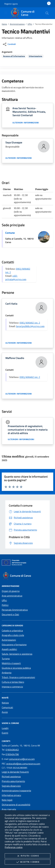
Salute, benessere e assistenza (17, 654)
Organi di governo (11, 591)
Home (4, 24)
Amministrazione (17, 24)
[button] (11, 4)
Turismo (6, 659)
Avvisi (5, 712)
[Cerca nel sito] (47, 13)
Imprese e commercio (12, 687)
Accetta (27, 862)
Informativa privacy (11, 795)
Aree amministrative (12, 596)
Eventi (5, 733)
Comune (10, 233)
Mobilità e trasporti (11, 663)
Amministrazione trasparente (16, 791)
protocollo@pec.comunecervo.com (23, 764)
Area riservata (9, 809)
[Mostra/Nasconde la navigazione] (6, 13)
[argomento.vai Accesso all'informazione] (14, 56)
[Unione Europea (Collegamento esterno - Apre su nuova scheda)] (27, 563)
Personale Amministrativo (15, 610)
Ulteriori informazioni (26, 123)
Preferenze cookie (14, 847)
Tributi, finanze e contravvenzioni (18, 677)
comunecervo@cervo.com (22, 759)
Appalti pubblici (9, 649)
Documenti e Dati (10, 614)
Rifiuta (27, 856)
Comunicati (7, 707)
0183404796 (12, 754)
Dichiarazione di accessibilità (16, 805)
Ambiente (7, 673)
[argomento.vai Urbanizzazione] (35, 56)
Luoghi (5, 728)
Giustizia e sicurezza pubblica (16, 668)
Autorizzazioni (9, 640)
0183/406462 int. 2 (30, 323)
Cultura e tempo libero (13, 682)
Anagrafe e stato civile (13, 635)
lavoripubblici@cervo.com (30, 326)
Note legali (7, 800)
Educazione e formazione (14, 645)
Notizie (5, 703)
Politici (5, 605)
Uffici (30, 24)
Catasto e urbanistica (12, 631)
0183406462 (12, 750)
